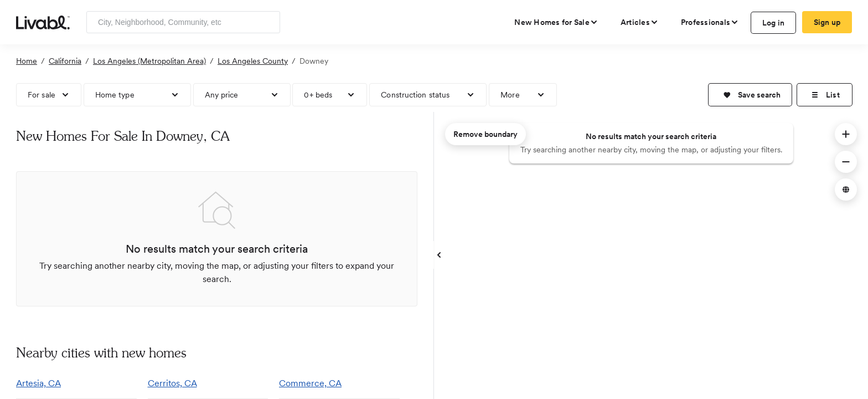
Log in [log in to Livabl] (774, 23)
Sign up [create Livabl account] (827, 22)
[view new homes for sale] (556, 22)
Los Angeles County (253, 61)
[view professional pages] (710, 22)
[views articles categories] (640, 22)
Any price (222, 95)
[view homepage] (43, 22)
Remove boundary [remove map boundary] (485, 134)
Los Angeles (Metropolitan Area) (149, 61)
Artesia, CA (38, 383)
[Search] (268, 22)
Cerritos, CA (172, 383)
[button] (750, 95)
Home (27, 61)
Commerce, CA (310, 383)
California (65, 61)
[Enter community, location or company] (183, 22)
